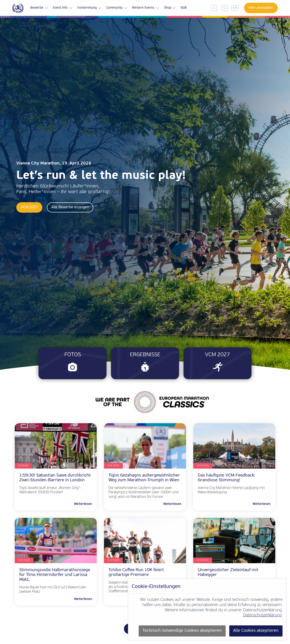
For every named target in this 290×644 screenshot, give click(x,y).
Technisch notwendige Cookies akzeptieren (182, 631)
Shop (170, 8)
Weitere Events (146, 8)
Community (117, 8)
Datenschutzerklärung (262, 615)
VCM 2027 (29, 207)
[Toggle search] (225, 8)
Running (23, 466)
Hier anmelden (261, 8)
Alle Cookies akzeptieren (256, 631)
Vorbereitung (89, 8)
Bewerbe (39, 8)
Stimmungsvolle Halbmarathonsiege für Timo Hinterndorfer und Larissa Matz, (55, 575)
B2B (184, 8)
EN (235, 8)
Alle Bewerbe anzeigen (70, 207)
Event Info (63, 8)
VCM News (113, 466)
